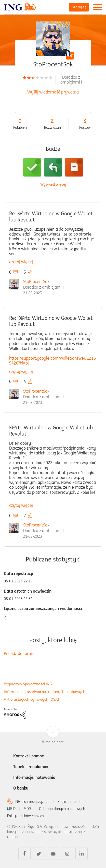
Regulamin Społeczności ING (28, 684)
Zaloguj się (79, 7)
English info (67, 802)
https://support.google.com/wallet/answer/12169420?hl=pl (52, 361)
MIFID (11, 809)
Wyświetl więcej (53, 185)
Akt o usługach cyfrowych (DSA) (31, 699)
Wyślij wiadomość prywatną (53, 92)
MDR (27, 809)
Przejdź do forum (19, 653)
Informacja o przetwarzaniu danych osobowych (45, 692)
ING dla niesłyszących (32, 802)
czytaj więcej (21, 262)
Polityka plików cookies (25, 816)
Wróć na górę (53, 742)
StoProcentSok (36, 281)
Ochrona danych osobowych (62, 809)
